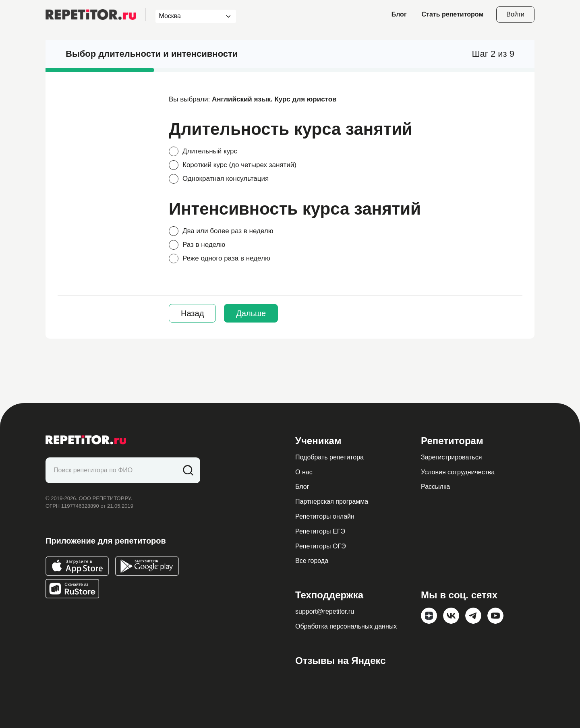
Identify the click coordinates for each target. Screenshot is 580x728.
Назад (192, 313)
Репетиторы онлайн (325, 516)
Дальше (251, 313)
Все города (312, 561)
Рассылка (435, 487)
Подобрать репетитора (329, 457)
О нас (304, 472)
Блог (399, 14)
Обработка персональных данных (346, 626)
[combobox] (188, 16)
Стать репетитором (453, 14)
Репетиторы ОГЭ (321, 546)
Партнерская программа (332, 502)
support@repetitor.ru (325, 611)
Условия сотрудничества (458, 472)
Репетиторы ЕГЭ (320, 531)
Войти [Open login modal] (515, 14)
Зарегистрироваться (451, 457)
